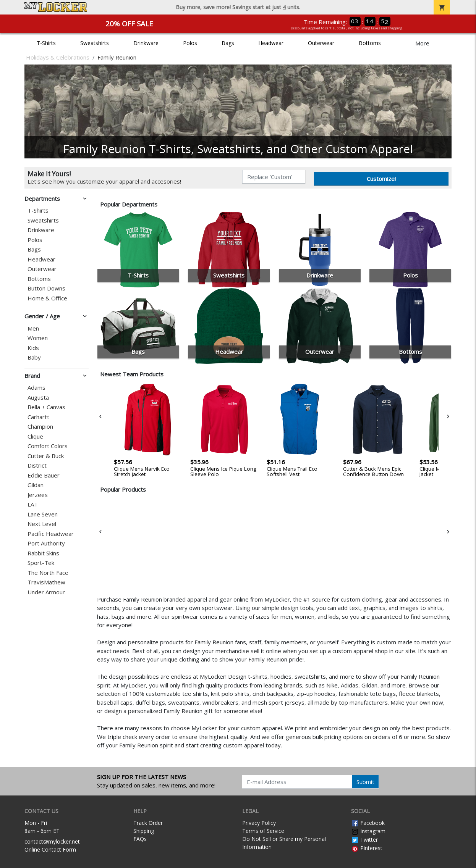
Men (33, 328)
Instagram (368, 831)
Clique (35, 436)
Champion (40, 427)
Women (38, 338)
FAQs (140, 839)
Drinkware (146, 43)
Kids (33, 348)
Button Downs (46, 288)
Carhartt (38, 417)
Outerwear (321, 43)
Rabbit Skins (43, 553)
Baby (34, 357)
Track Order (148, 823)
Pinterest (367, 848)
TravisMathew (46, 582)
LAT (33, 504)
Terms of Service (263, 831)
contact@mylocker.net (52, 841)
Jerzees (38, 495)
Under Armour (46, 592)
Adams (36, 388)
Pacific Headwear (51, 534)
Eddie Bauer (44, 475)
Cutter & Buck (46, 456)
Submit (365, 782)
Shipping (144, 831)
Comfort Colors (48, 446)
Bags (228, 43)
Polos (190, 43)
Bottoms (370, 43)
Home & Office (47, 298)
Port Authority (46, 543)
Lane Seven (43, 514)
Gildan (36, 485)
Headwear (271, 43)
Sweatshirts (95, 43)
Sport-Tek (41, 563)
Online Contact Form (50, 849)
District (37, 465)
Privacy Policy (259, 823)
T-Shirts (46, 43)
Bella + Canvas (46, 407)
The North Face (48, 573)
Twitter (364, 840)
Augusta (38, 398)
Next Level (42, 524)
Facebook (368, 823)
